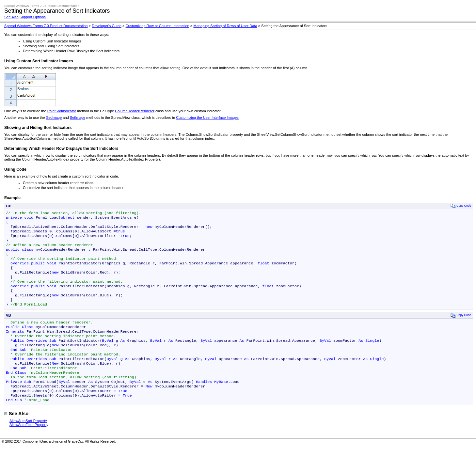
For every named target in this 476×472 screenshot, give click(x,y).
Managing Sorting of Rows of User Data (225, 26)
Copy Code (461, 206)
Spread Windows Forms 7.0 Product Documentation (46, 26)
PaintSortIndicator (62, 111)
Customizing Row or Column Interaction (158, 26)
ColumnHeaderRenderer (135, 111)
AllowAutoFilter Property (29, 450)
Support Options (33, 17)
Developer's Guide (107, 26)
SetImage (78, 118)
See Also (11, 17)
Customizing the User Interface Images (207, 118)
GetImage (54, 118)
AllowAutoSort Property (28, 446)
